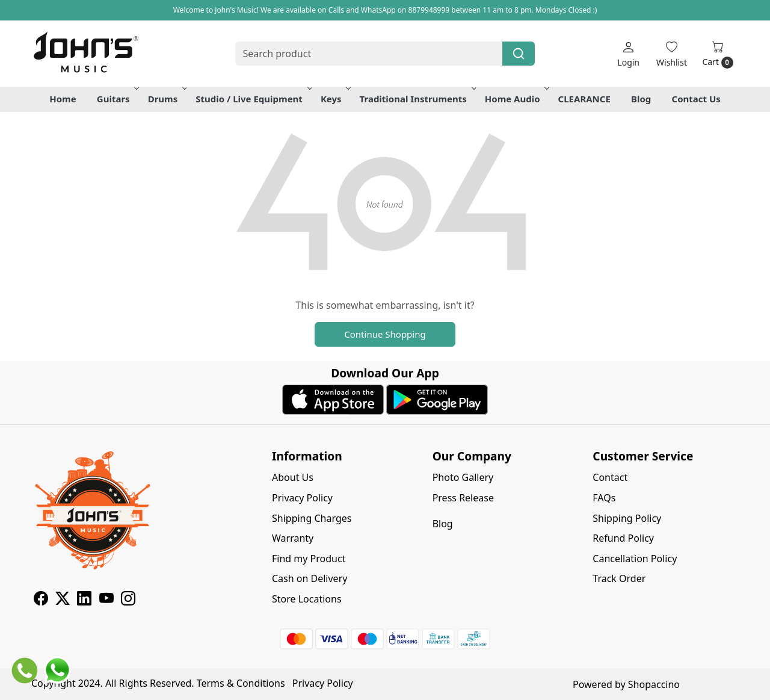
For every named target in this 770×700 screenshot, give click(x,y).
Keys (335, 99)
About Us (293, 477)
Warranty (293, 538)
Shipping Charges (312, 518)
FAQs (604, 498)
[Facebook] (41, 600)
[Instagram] (128, 600)
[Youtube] (106, 600)
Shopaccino (654, 684)
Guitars (117, 99)
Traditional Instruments (417, 99)
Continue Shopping (385, 334)
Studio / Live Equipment (253, 99)
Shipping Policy (627, 518)
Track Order (619, 578)
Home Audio (516, 99)
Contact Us (696, 99)
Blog (641, 99)
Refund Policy (623, 538)
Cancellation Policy (635, 559)
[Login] (628, 54)
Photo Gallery (463, 477)
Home (63, 99)
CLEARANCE (584, 99)
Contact (610, 477)
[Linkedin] (84, 600)
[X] (63, 600)
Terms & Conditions (241, 683)
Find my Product (309, 559)
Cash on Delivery (310, 578)
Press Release (463, 498)
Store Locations (307, 599)
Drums (167, 99)
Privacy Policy (302, 498)
